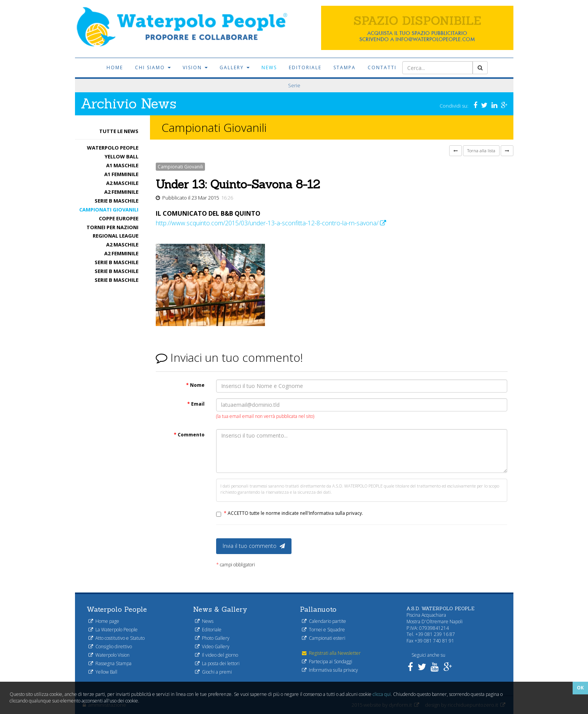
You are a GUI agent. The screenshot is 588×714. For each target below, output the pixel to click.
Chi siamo (153, 67)
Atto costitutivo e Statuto (117, 638)
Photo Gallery (212, 638)
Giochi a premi (213, 672)
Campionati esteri (324, 638)
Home (115, 67)
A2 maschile (122, 183)
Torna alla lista (481, 151)
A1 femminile (121, 174)
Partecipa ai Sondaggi (327, 662)
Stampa (345, 67)
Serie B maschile (117, 201)
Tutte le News (119, 131)
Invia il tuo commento (254, 546)
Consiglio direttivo (110, 647)
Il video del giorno (217, 655)
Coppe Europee (119, 218)
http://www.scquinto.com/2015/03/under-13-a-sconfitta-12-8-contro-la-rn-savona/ (271, 223)
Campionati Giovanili (109, 210)
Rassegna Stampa (110, 663)
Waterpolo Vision (109, 655)
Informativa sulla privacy (330, 670)
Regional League (116, 236)
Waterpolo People (113, 148)
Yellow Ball (122, 156)
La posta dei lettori (217, 663)
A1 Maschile (122, 165)
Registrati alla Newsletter (331, 653)
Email (196, 404)
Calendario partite (324, 621)
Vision (195, 67)
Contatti (382, 67)
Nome (195, 385)
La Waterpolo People (113, 630)
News (269, 67)
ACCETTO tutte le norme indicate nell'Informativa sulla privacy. (293, 513)
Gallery (235, 67)
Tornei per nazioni (112, 227)
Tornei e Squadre (323, 630)
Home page (104, 621)
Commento (189, 435)
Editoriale (305, 67)
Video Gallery (212, 647)
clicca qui (382, 694)
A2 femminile (121, 192)
